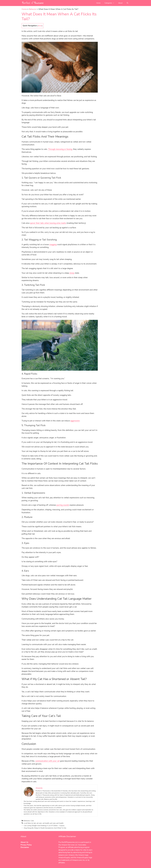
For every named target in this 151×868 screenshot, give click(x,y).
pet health (60, 823)
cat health (46, 823)
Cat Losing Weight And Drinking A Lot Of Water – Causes (44, 826)
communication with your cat (47, 761)
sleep (72, 273)
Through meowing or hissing (60, 149)
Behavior (33, 9)
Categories (110, 3)
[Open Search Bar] (127, 3)
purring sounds (63, 505)
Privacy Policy (26, 845)
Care (32, 821)
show (40, 26)
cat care (39, 823)
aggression (75, 421)
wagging (53, 245)
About (120, 3)
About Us (24, 842)
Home (98, 3)
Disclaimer (25, 847)
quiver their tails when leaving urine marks (48, 223)
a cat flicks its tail (30, 823)
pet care (53, 823)
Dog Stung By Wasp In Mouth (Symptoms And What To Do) (45, 828)
